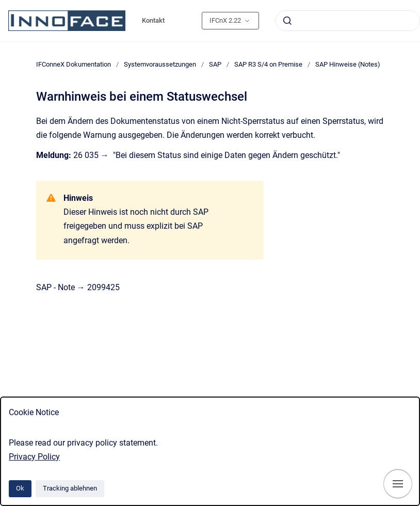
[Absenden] (287, 21)
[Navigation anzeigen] (398, 484)
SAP (215, 64)
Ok (20, 488)
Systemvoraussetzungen (160, 64)
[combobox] (348, 21)
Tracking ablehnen (70, 488)
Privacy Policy (34, 457)
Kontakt (153, 20)
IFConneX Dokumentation (74, 64)
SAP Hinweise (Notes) (348, 64)
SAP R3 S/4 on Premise (268, 64)
